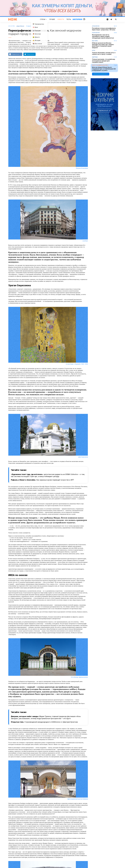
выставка (95, 41)
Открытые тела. (44, 722)
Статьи (43, 19)
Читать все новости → (101, 74)
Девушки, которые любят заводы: (46, 717)
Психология (96, 33)
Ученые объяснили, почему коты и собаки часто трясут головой (104, 53)
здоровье (95, 57)
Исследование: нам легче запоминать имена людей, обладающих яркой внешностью (103, 36)
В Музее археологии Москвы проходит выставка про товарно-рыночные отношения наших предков (103, 45)
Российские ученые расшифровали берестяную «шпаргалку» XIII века (104, 29)
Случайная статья (84, 19)
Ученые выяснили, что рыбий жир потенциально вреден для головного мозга (104, 61)
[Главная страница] (13, 19)
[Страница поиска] (116, 19)
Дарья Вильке (20, 26)
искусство (12, 26)
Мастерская (77, 19)
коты (94, 50)
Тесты (69, 19)
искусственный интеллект (100, 65)
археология (96, 26)
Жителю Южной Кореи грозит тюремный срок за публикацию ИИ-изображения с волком (104, 69)
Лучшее (52, 19)
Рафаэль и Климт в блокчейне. (42, 480)
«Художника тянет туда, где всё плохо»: (48, 475)
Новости (61, 19)
